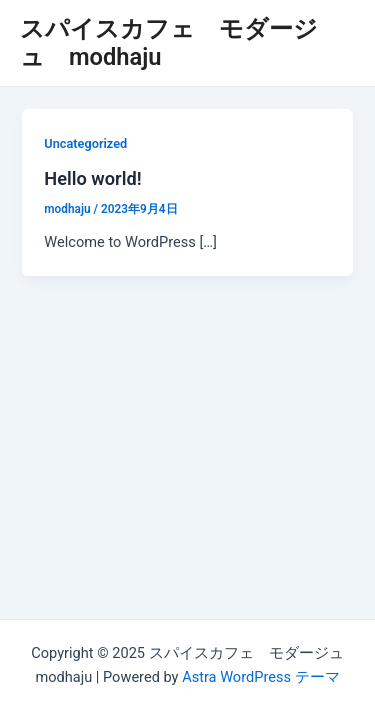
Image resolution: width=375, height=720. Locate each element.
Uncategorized (85, 143)
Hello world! (92, 178)
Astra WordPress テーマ (260, 677)
